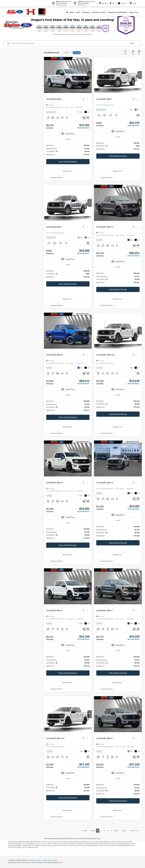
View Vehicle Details (68, 162)
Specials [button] (86, 12)
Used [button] (78, 12)
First (84, 831)
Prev (92, 831)
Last (125, 831)
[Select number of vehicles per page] (136, 831)
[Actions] (88, 99)
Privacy (39, 860)
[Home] (67, 12)
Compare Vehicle (56, 177)
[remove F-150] (67, 53)
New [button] (72, 12)
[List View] (139, 53)
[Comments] (84, 118)
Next (117, 831)
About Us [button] (134, 12)
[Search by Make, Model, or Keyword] (69, 43)
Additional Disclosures (50, 860)
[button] (89, 75)
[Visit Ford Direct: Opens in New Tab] (63, 863)
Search (132, 43)
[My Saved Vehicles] (133, 3)
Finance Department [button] (118, 12)
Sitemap (32, 860)
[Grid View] (133, 53)
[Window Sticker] (88, 118)
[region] (68, 150)
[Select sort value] (126, 53)
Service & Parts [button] (99, 12)
